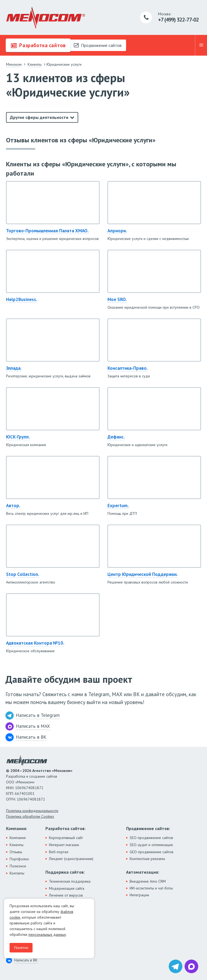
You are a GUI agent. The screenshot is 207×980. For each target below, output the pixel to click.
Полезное (18, 866)
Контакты (17, 873)
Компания (18, 838)
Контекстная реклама (147, 859)
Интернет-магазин (64, 845)
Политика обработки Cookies (30, 816)
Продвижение (98, 45)
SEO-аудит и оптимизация (151, 845)
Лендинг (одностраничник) (71, 859)
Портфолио (19, 859)
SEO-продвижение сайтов (151, 838)
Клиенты (17, 845)
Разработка (38, 45)
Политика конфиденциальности (32, 811)
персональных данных (47, 934)
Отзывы (16, 852)
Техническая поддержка (70, 881)
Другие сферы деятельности (39, 117)
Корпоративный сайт (66, 838)
